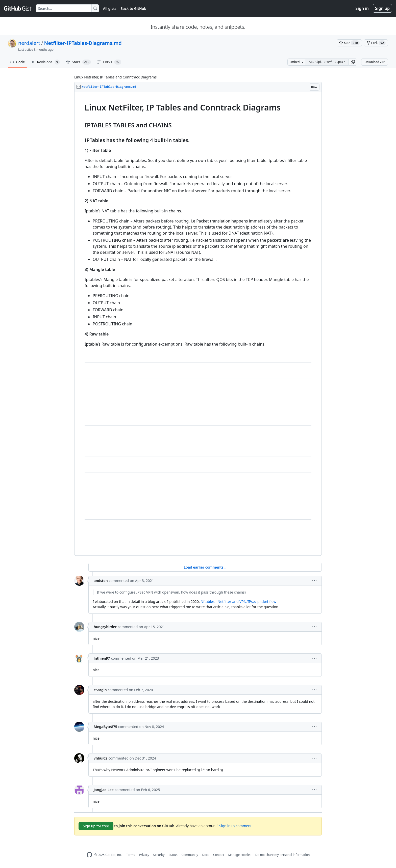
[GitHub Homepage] (89, 855)
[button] (353, 62)
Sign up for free (96, 826)
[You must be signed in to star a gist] (349, 43)
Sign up (382, 8)
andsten (101, 581)
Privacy (144, 855)
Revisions (45, 62)
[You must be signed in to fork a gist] (376, 43)
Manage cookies (240, 855)
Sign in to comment (235, 826)
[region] (198, 324)
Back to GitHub (133, 8)
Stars (79, 62)
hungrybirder (105, 627)
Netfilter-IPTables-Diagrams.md (83, 43)
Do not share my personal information (283, 855)
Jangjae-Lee (104, 790)
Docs (206, 855)
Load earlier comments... (205, 567)
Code (18, 62)
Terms (131, 855)
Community (190, 855)
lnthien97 (102, 658)
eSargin (100, 690)
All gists (110, 8)
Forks (109, 62)
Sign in (362, 8)
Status (173, 855)
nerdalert (29, 43)
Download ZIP (375, 62)
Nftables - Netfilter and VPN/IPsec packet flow (238, 601)
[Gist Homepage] (18, 8)
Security (159, 855)
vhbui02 (101, 758)
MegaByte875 (105, 727)
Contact (219, 855)
